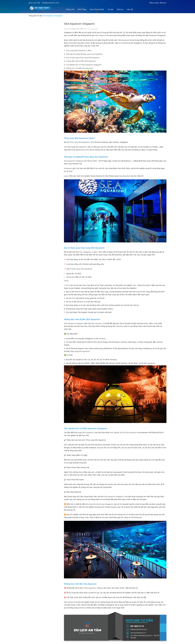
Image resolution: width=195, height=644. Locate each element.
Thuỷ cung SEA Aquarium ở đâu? (79, 50)
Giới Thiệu (82, 9)
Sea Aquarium (125, 176)
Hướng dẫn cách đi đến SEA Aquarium (81, 61)
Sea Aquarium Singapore (74, 161)
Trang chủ (70, 9)
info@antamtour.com (50, 3)
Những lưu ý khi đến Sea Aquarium (79, 68)
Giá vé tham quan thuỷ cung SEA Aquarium (83, 58)
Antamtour (68, 168)
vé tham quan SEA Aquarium (81, 269)
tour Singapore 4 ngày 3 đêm (91, 252)
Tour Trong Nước (97, 9)
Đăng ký (163, 3)
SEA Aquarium (101, 35)
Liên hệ (130, 9)
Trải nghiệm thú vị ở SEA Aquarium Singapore (84, 65)
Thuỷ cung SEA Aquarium (80, 142)
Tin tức (111, 9)
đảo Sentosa (101, 339)
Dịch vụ (120, 9)
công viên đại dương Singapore (101, 504)
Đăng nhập (154, 3)
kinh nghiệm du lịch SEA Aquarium (123, 433)
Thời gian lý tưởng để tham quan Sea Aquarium (84, 54)
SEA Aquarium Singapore (74, 323)
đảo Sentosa (97, 323)
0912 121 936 (34, 3)
